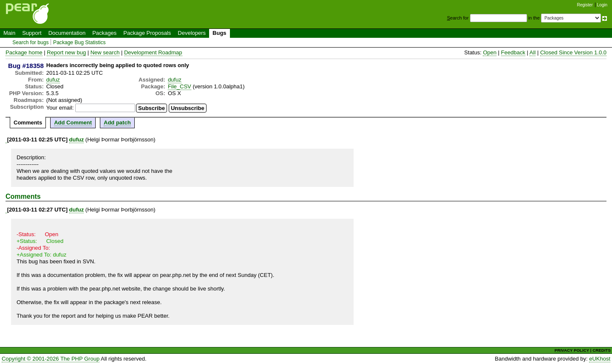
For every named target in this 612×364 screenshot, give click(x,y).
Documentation (67, 33)
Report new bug (66, 52)
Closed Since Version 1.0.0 (573, 52)
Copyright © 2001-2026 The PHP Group (51, 359)
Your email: (60, 108)
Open (490, 52)
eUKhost (600, 359)
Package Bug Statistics (79, 42)
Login (602, 5)
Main (9, 33)
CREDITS (602, 350)
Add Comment (73, 123)
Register (585, 5)
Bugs (220, 33)
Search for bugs (30, 42)
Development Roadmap (153, 52)
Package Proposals (147, 33)
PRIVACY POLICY (572, 350)
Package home (24, 52)
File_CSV (180, 86)
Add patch (117, 123)
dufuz (53, 80)
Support (32, 33)
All (533, 52)
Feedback (513, 52)
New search (105, 52)
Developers (192, 33)
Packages (104, 33)
